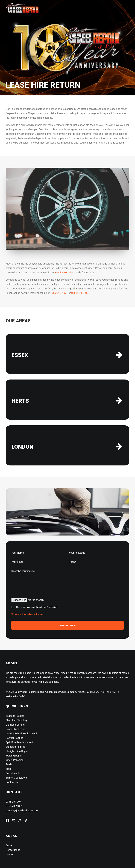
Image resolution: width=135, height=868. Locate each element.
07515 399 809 (80, 293)
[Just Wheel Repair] (23, 7)
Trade (9, 764)
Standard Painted (15, 747)
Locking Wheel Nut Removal (21, 734)
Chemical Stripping (16, 720)
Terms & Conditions (17, 778)
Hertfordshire (13, 850)
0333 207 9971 (59, 293)
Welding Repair (14, 756)
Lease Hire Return (15, 729)
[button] (128, 7)
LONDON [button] (22, 447)
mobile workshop (65, 272)
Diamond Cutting (15, 725)
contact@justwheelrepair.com (22, 811)
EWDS (22, 696)
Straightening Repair (17, 751)
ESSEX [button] (20, 355)
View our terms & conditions (27, 614)
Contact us (12, 782)
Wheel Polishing (15, 760)
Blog (8, 769)
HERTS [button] (20, 401)
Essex (9, 846)
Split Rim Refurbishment (19, 742)
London (10, 854)
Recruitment (12, 773)
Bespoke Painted (15, 716)
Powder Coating (15, 738)
